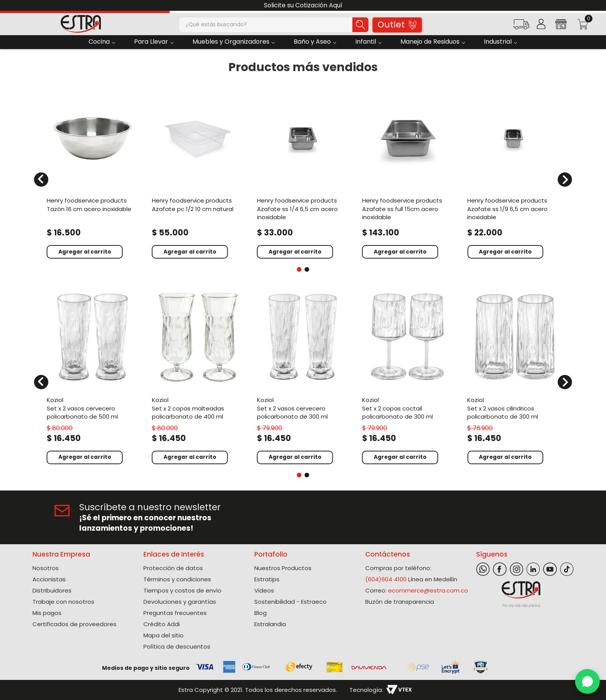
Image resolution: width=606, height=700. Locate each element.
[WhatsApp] (587, 681)
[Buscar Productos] (361, 25)
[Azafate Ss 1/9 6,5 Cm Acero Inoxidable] (513, 175)
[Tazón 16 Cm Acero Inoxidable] (93, 175)
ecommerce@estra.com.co (428, 590)
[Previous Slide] (9, 6)
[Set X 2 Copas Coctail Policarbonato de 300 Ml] (408, 377)
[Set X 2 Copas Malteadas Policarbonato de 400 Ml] (198, 377)
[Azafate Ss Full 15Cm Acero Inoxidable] (408, 175)
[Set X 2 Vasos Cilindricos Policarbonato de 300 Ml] (513, 377)
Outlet (397, 25)
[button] (521, 27)
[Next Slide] (597, 6)
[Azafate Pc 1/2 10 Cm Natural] (198, 175)
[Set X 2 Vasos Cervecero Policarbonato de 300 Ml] (303, 377)
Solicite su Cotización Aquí (303, 5)
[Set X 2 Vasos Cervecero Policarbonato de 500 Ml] (93, 377)
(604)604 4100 (386, 579)
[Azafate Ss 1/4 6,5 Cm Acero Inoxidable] (303, 175)
